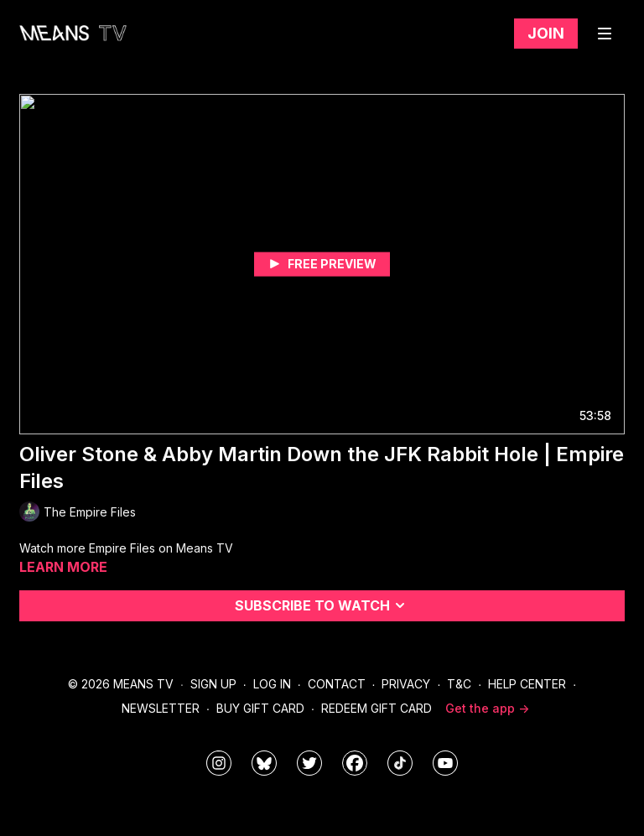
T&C (459, 684)
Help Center (527, 684)
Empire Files (124, 548)
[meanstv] (355, 763)
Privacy (406, 684)
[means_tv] (219, 763)
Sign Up (213, 684)
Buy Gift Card (260, 708)
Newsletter (161, 708)
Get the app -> (487, 708)
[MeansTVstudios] (264, 763)
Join (546, 33)
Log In (272, 684)
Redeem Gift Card (377, 708)
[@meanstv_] (400, 763)
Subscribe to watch (322, 605)
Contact (337, 684)
